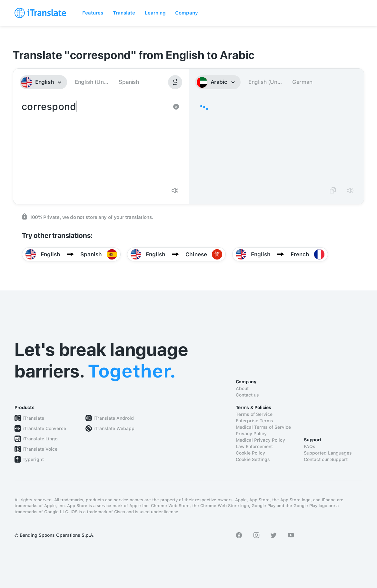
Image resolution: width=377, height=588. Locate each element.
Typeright (33, 459)
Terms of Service (254, 414)
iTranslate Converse (44, 428)
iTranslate (33, 418)
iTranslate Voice (40, 449)
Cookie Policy (250, 453)
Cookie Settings (253, 459)
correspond (94, 141)
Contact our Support (326, 459)
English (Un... (91, 82)
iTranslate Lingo (40, 439)
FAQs (310, 446)
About (242, 388)
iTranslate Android (114, 418)
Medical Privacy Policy (260, 440)
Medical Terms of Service (263, 427)
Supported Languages (328, 453)
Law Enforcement (254, 446)
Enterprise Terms (254, 421)
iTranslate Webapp (114, 428)
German (302, 82)
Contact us (247, 395)
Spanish (129, 82)
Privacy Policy (251, 434)
